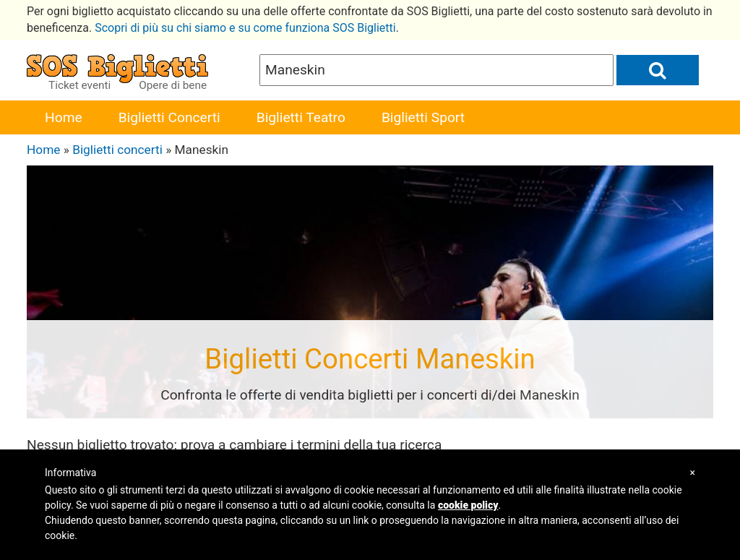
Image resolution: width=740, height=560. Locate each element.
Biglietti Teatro (301, 117)
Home (64, 117)
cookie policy (468, 505)
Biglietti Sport (423, 117)
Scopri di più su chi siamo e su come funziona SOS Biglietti (245, 28)
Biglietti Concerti (169, 117)
